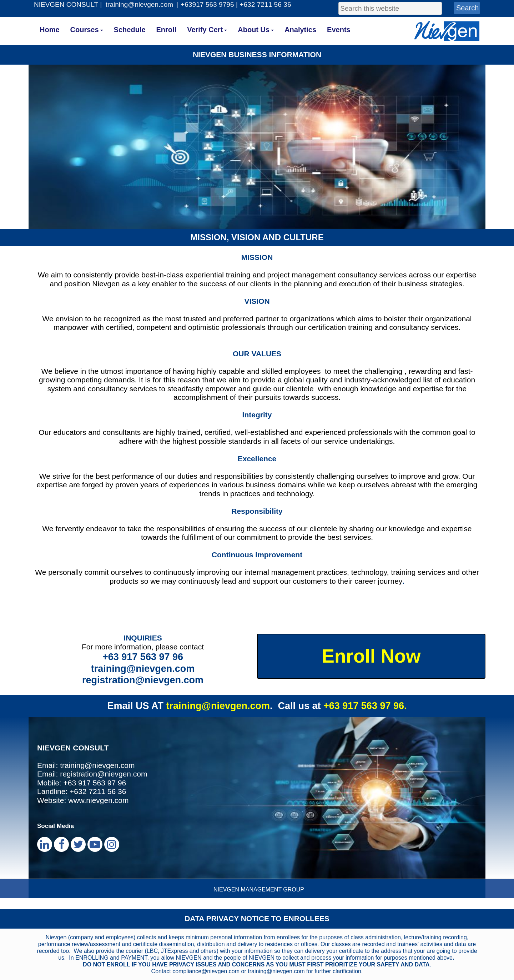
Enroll (167, 30)
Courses (87, 30)
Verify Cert (207, 30)
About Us (256, 30)
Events (339, 30)
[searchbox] (390, 8)
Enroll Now (371, 656)
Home (50, 30)
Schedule (130, 30)
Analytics (300, 30)
